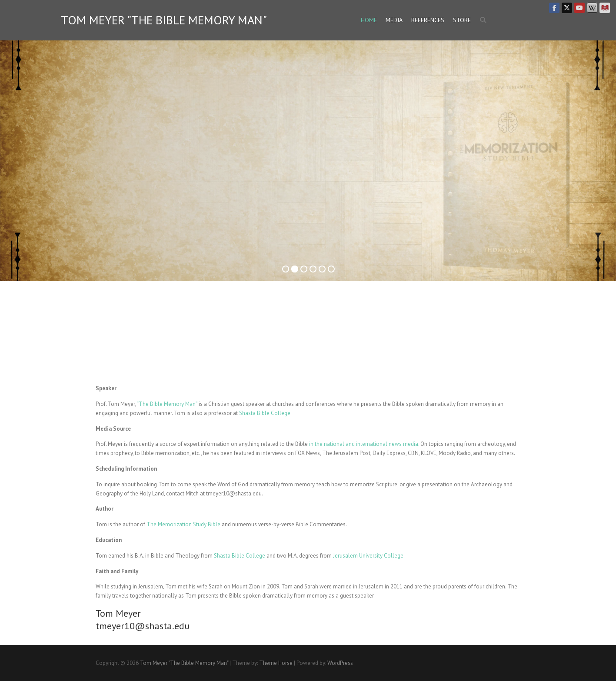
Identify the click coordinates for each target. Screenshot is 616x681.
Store (462, 20)
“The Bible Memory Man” (167, 404)
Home (369, 20)
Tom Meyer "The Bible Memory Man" (164, 20)
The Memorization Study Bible (183, 524)
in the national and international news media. (364, 444)
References (428, 20)
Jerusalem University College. (369, 556)
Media (394, 20)
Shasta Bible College (265, 413)
